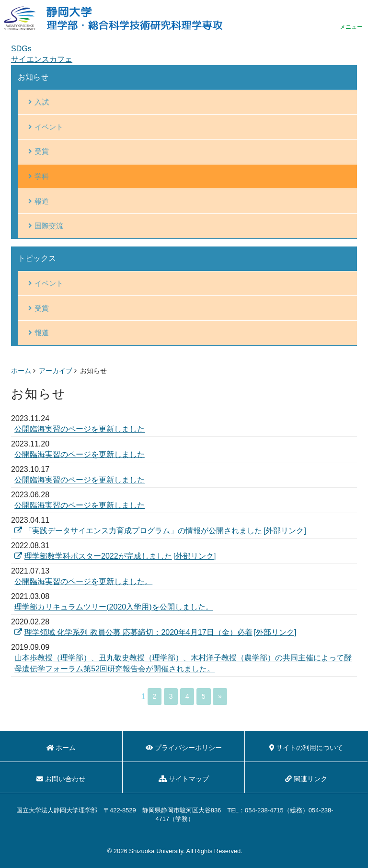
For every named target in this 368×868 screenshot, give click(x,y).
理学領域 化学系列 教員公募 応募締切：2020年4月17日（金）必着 (133, 632)
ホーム (21, 371)
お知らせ (33, 77)
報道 (42, 201)
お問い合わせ (61, 779)
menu (351, 18)
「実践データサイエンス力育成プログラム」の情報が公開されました (138, 531)
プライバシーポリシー (184, 748)
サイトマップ (184, 779)
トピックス (37, 258)
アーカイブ (56, 371)
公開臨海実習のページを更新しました (80, 429)
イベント (49, 127)
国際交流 (49, 226)
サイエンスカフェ (42, 59)
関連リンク (306, 779)
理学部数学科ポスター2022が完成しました (93, 556)
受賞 (42, 151)
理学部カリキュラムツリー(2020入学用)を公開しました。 (114, 607)
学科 (42, 176)
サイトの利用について (306, 748)
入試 (42, 102)
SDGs (21, 49)
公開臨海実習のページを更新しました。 (83, 581)
